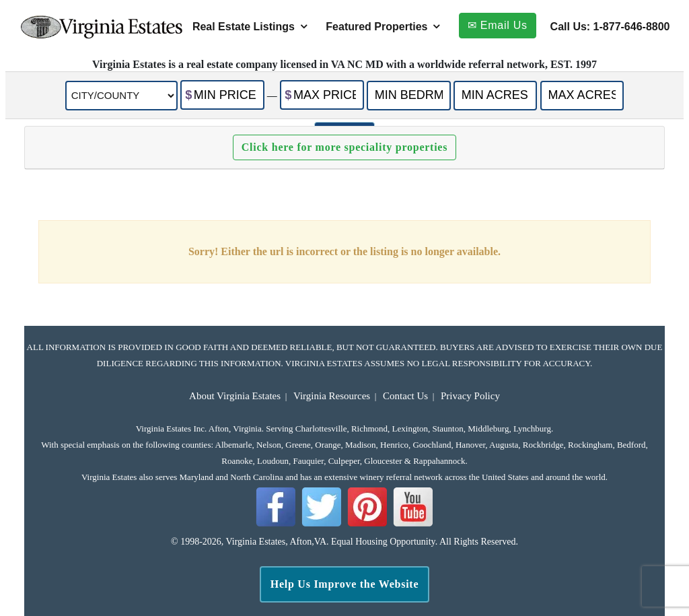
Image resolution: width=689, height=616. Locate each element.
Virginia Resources (332, 396)
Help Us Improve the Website (345, 584)
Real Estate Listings (244, 27)
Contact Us (405, 396)
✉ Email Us (498, 25)
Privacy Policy (470, 396)
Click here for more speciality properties (344, 147)
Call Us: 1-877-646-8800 (610, 27)
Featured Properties (376, 27)
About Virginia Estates (235, 396)
